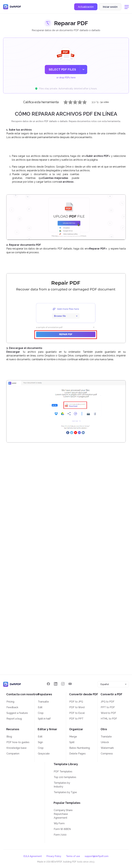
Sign (40, 742)
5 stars (83, 101)
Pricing (10, 702)
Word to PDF (108, 713)
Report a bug (14, 719)
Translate (106, 737)
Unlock (105, 742)
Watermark (107, 748)
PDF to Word (77, 707)
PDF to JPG (76, 702)
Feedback (12, 707)
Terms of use (73, 856)
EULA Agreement (33, 856)
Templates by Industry (62, 785)
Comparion (13, 754)
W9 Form (59, 823)
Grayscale (44, 754)
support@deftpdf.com (97, 856)
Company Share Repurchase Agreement (63, 814)
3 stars (73, 101)
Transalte (43, 702)
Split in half (44, 719)
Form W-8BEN (62, 829)
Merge (73, 737)
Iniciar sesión (110, 7)
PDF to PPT (76, 719)
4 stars (78, 101)
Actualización (86, 7)
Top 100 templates (65, 777)
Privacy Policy (54, 856)
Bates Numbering (80, 748)
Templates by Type (65, 792)
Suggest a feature (17, 713)
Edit (40, 707)
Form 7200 (60, 835)
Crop (41, 713)
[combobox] (113, 684)
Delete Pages (77, 754)
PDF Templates (63, 771)
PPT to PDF (108, 707)
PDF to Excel (77, 713)
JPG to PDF (108, 702)
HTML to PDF (109, 719)
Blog (9, 737)
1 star (64, 101)
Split (72, 742)
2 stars (69, 101)
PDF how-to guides (18, 742)
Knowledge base (16, 748)
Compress (107, 754)
